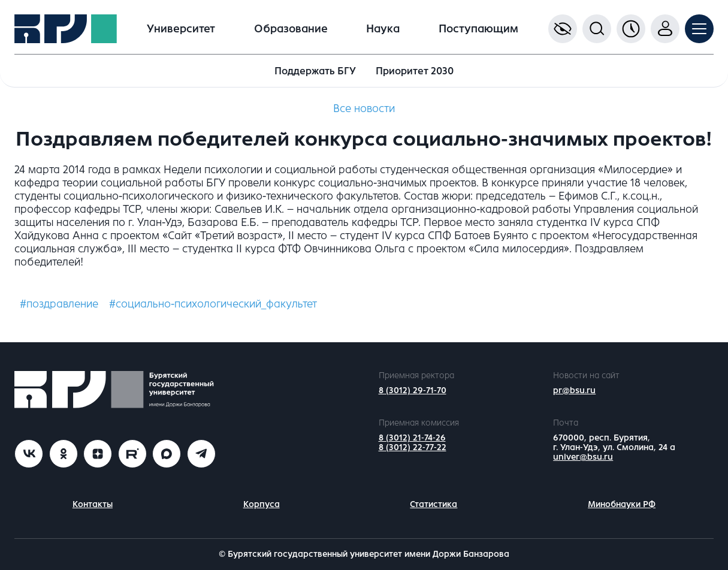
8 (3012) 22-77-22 (413, 447)
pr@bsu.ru (574, 390)
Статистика (434, 504)
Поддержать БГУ (315, 71)
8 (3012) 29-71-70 (413, 390)
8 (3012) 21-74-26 (412, 438)
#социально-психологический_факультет (213, 304)
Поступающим (478, 29)
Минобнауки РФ (622, 504)
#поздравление (59, 304)
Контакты (93, 504)
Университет (181, 29)
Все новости (364, 108)
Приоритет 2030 (415, 71)
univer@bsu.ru (583, 457)
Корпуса (262, 504)
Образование (291, 29)
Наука (383, 29)
